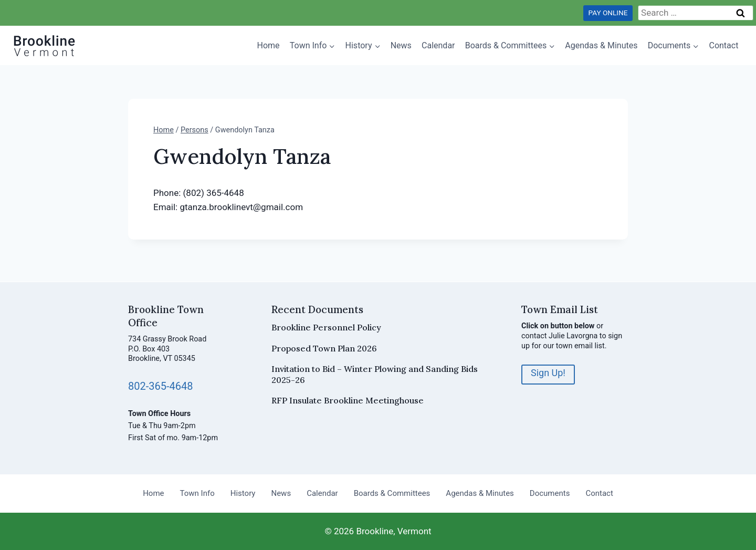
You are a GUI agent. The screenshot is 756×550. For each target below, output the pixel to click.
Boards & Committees (392, 493)
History (243, 493)
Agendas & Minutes (601, 45)
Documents (550, 493)
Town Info (197, 493)
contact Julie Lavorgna (559, 336)
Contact (723, 45)
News (401, 45)
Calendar (438, 45)
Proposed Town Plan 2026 (324, 348)
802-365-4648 (160, 386)
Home (269, 45)
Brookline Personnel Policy (326, 327)
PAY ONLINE (608, 13)
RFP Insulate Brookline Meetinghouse (348, 400)
